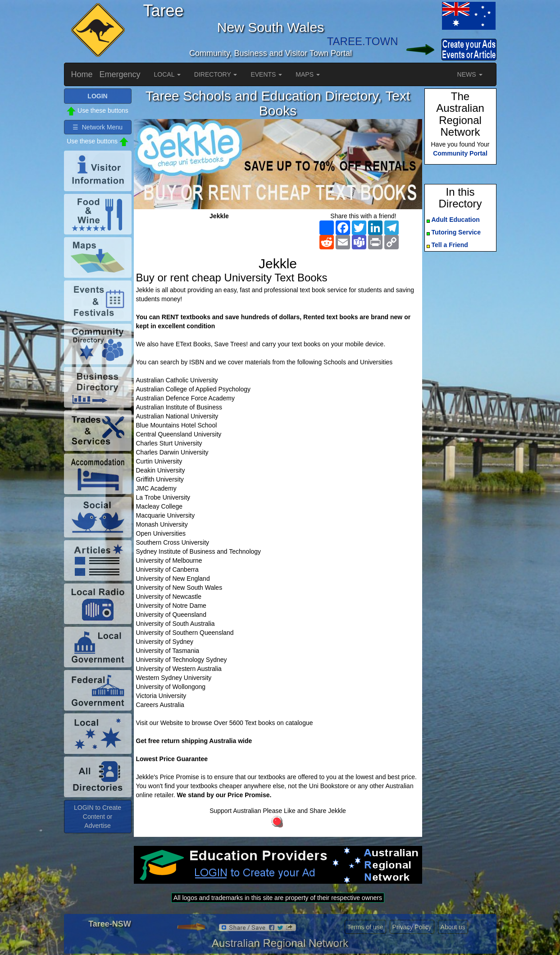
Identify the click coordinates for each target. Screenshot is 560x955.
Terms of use (365, 927)
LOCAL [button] (167, 74)
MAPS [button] (308, 74)
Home (82, 74)
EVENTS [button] (266, 74)
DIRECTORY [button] (216, 74)
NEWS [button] (470, 74)
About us (453, 927)
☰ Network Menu (98, 127)
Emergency (120, 74)
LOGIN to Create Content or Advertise (98, 817)
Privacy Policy (412, 927)
